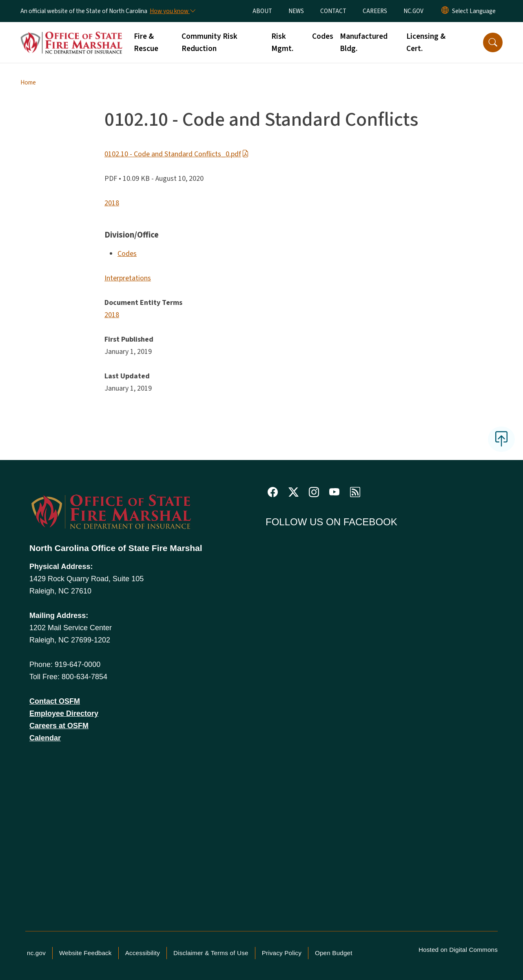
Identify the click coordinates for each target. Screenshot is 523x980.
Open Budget (334, 953)
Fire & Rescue (146, 42)
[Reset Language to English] (445, 11)
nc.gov (36, 953)
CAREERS (375, 11)
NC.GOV (413, 11)
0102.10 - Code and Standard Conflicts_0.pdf (177, 154)
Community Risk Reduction (209, 42)
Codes (323, 36)
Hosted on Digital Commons (458, 950)
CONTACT (333, 11)
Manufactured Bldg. (364, 42)
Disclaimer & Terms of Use (211, 953)
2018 (112, 203)
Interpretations (128, 278)
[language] (474, 11)
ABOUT (262, 11)
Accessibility (143, 953)
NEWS (296, 11)
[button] (493, 42)
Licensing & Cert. (426, 42)
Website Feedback (85, 953)
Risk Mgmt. (282, 42)
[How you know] (172, 11)
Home (28, 82)
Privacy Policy (282, 953)
